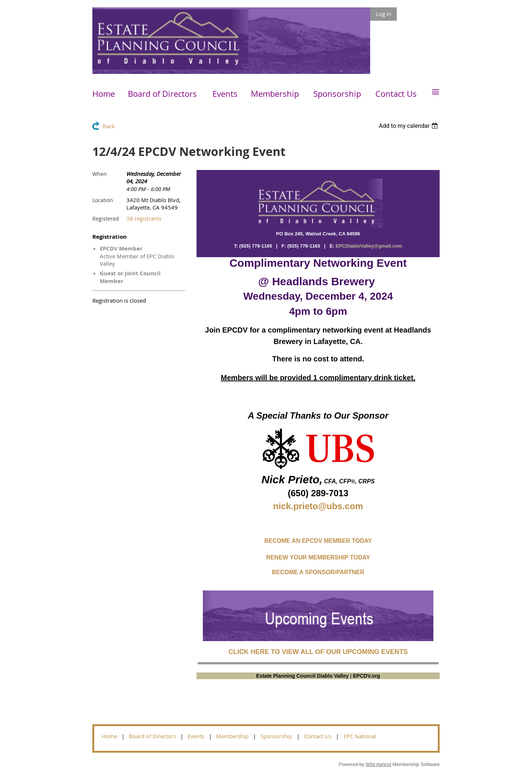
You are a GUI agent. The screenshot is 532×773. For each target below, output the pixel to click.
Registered (106, 219)
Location (103, 200)
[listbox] (409, 126)
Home (109, 736)
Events (196, 736)
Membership (232, 736)
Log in (383, 14)
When (100, 174)
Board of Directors (152, 736)
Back (109, 126)
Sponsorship (276, 736)
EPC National (360, 736)
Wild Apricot (378, 764)
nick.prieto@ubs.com (318, 506)
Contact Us (318, 736)
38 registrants (144, 218)
